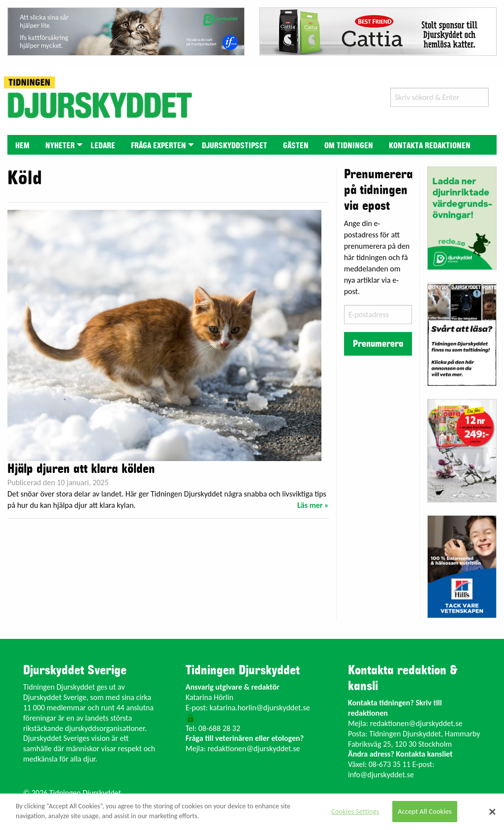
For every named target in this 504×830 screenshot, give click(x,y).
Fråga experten (158, 146)
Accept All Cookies (425, 811)
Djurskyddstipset (235, 146)
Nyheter (60, 146)
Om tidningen (349, 146)
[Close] (492, 812)
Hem (22, 146)
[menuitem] (22, 145)
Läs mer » (313, 505)
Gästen (296, 146)
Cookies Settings (355, 811)
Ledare (103, 146)
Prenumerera (378, 344)
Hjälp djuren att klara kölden (81, 469)
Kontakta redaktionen (430, 146)
